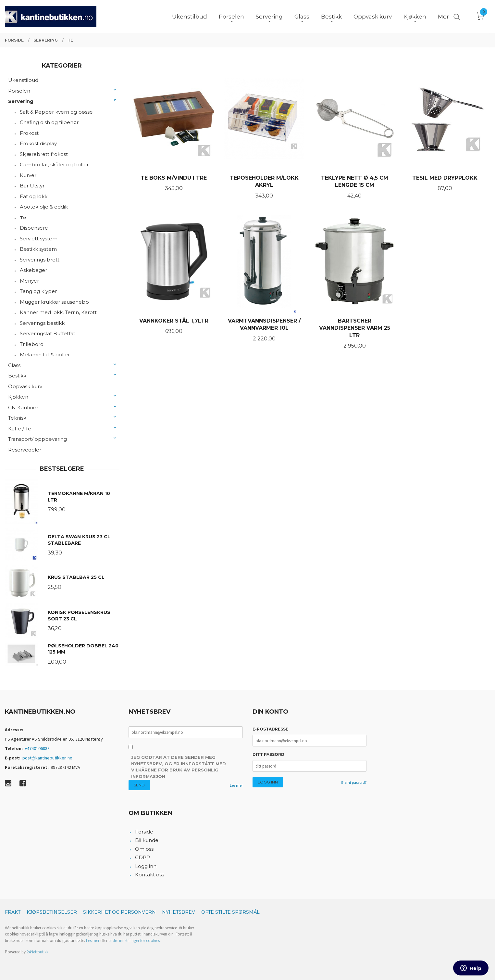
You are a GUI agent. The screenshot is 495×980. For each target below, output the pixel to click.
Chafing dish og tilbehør (49, 122)
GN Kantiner (23, 407)
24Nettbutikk (37, 952)
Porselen (19, 91)
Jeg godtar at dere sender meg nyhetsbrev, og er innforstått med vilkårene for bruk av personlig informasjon (179, 767)
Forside (144, 832)
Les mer (236, 785)
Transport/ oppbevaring (37, 439)
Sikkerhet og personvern (119, 912)
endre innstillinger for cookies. (135, 941)
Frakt (13, 912)
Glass (14, 365)
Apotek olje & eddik (44, 207)
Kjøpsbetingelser (52, 912)
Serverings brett (40, 260)
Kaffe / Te (20, 429)
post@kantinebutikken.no (47, 758)
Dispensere (34, 228)
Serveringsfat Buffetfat (48, 333)
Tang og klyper (38, 291)
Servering (21, 101)
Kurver (28, 175)
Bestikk (17, 376)
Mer (443, 17)
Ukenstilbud (23, 80)
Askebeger (33, 270)
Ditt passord (268, 754)
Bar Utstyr (32, 186)
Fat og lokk (34, 196)
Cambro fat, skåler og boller (54, 165)
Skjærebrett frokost (44, 154)
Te (23, 217)
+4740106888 (37, 748)
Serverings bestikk (42, 323)
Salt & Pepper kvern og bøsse (56, 112)
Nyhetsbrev (179, 912)
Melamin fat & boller (45, 355)
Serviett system (39, 239)
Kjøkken (18, 397)
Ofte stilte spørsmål (230, 912)
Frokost (29, 133)
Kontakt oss (149, 875)
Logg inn (146, 866)
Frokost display (38, 143)
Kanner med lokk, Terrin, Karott (58, 312)
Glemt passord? (354, 782)
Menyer (29, 281)
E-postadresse (270, 729)
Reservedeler (25, 450)
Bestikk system (38, 249)
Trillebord (32, 344)
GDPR (142, 857)
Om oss (144, 849)
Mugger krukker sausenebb (54, 302)
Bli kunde (147, 840)
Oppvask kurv (25, 386)
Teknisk (17, 418)
